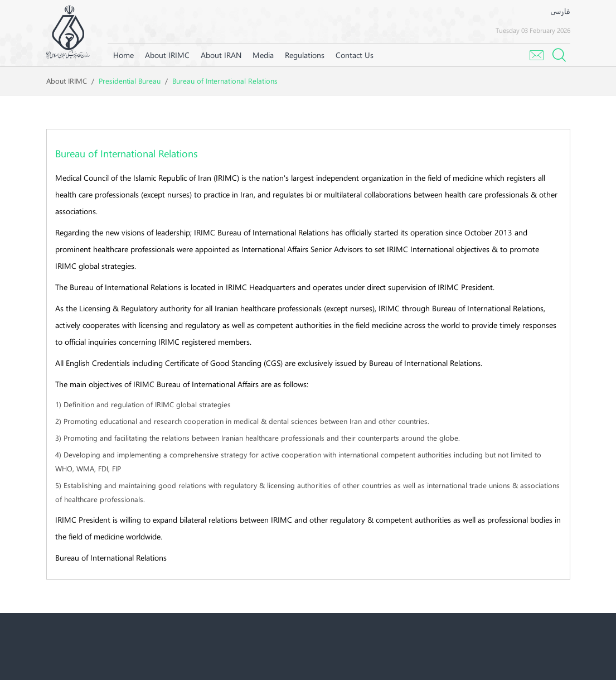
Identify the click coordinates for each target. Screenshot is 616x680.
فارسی (560, 11)
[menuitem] (167, 55)
